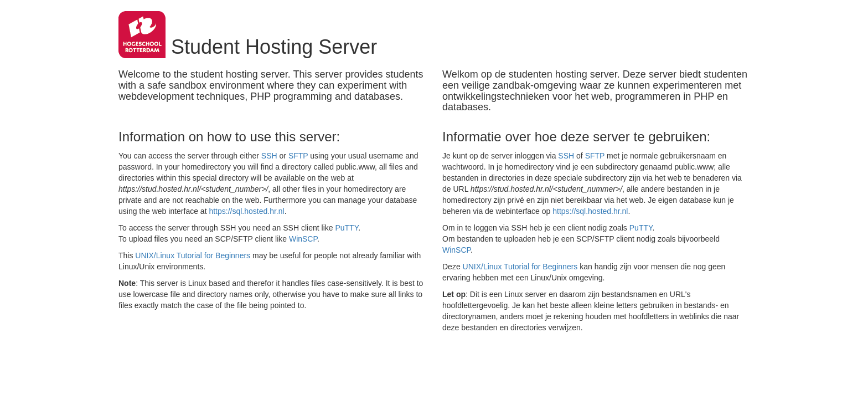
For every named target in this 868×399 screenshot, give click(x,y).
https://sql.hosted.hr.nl (246, 211)
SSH (269, 156)
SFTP (298, 156)
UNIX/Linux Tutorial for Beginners (193, 255)
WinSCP (303, 239)
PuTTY (347, 228)
